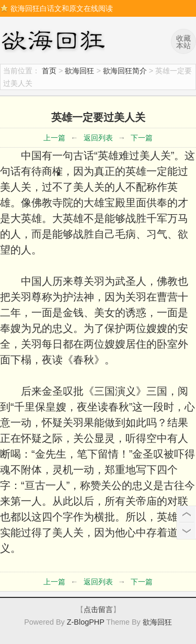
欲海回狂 (55, 42)
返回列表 (98, 138)
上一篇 (54, 138)
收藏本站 (183, 42)
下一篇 (142, 138)
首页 (49, 71)
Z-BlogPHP (86, 622)
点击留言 (98, 609)
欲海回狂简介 (125, 71)
